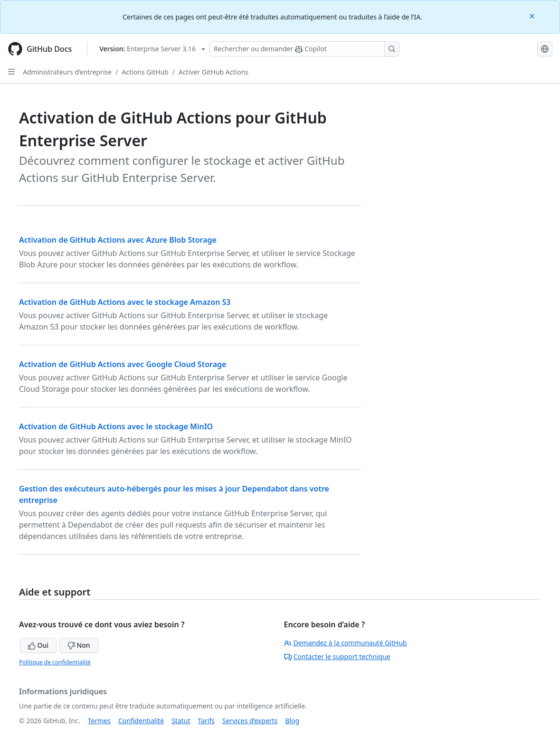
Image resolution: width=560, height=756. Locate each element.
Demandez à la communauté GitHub (346, 643)
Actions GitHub (145, 72)
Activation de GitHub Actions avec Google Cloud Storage (123, 364)
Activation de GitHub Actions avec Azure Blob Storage (118, 240)
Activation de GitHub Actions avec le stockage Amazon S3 (125, 302)
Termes (99, 721)
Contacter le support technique (337, 657)
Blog (292, 721)
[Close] (533, 15)
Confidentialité (141, 721)
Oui (38, 645)
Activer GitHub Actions (214, 72)
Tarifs (206, 721)
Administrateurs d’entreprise (67, 72)
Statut (181, 721)
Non (79, 645)
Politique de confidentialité (55, 662)
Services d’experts (250, 721)
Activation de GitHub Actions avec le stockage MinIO (116, 426)
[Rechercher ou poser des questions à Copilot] (304, 49)
